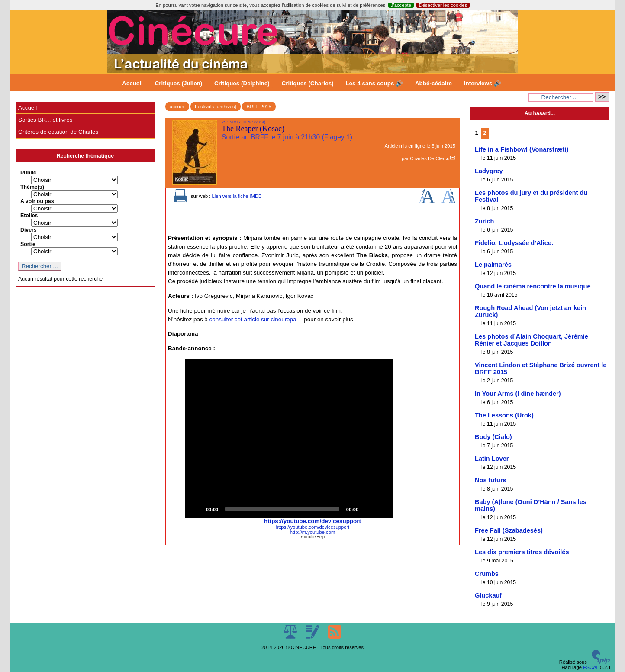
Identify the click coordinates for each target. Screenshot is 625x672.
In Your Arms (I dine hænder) (518, 394)
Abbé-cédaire (433, 83)
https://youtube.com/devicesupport (312, 521)
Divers (29, 230)
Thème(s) (32, 187)
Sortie (28, 244)
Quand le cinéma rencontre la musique (533, 286)
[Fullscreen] (382, 509)
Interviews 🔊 (483, 83)
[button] (289, 438)
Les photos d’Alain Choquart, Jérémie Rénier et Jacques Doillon (532, 340)
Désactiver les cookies (443, 5)
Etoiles (29, 216)
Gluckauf (488, 595)
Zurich (484, 221)
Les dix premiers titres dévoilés (522, 552)
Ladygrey (489, 171)
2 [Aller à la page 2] (485, 133)
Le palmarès (493, 265)
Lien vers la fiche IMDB (237, 196)
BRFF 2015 (259, 107)
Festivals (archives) (216, 107)
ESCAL (591, 667)
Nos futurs (491, 480)
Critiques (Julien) (179, 83)
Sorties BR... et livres (45, 120)
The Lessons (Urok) (504, 415)
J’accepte (401, 5)
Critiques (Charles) (307, 83)
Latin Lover (492, 459)
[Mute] (368, 509)
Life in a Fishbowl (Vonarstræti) (522, 149)
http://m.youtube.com (312, 532)
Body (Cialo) (493, 437)
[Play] (197, 509)
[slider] (282, 509)
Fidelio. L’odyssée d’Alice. (514, 243)
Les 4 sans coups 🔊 (374, 83)
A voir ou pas (37, 201)
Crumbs (487, 574)
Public (28, 173)
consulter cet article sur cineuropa (253, 319)
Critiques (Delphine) (242, 83)
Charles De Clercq (430, 158)
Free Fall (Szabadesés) (509, 530)
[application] (289, 439)
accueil (177, 107)
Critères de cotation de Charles (58, 132)
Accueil (132, 83)
